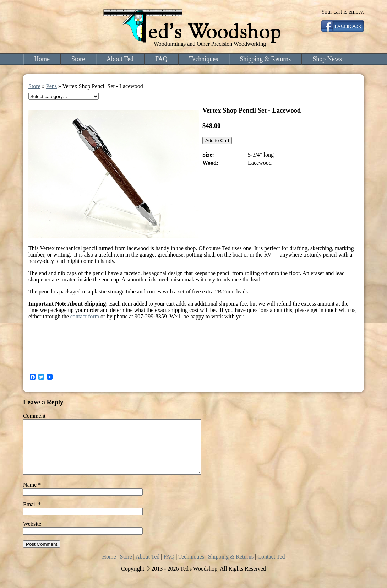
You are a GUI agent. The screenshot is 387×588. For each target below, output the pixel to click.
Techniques (204, 59)
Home (42, 59)
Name (32, 495)
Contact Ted (271, 567)
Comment (34, 416)
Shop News (327, 59)
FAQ (161, 59)
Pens (51, 86)
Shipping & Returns (265, 59)
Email (32, 515)
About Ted (120, 59)
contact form (85, 316)
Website (32, 535)
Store (78, 59)
